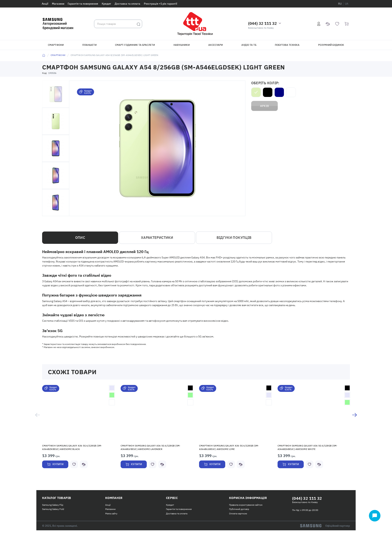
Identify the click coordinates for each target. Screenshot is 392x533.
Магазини (58, 4)
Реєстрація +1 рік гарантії (161, 4)
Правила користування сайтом (246, 507)
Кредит (106, 4)
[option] (78, 432)
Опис (80, 238)
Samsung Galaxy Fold (53, 511)
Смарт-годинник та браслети (135, 45)
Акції (45, 4)
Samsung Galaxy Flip (53, 507)
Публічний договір (239, 511)
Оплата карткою (238, 515)
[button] (78, 414)
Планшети (89, 45)
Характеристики (157, 238)
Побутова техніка (287, 45)
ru (340, 4)
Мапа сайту (111, 515)
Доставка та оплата (127, 4)
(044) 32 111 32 (262, 23)
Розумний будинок (331, 45)
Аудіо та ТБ (249, 45)
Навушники (182, 45)
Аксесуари (216, 45)
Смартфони (56, 45)
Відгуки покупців (234, 238)
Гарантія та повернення (83, 4)
